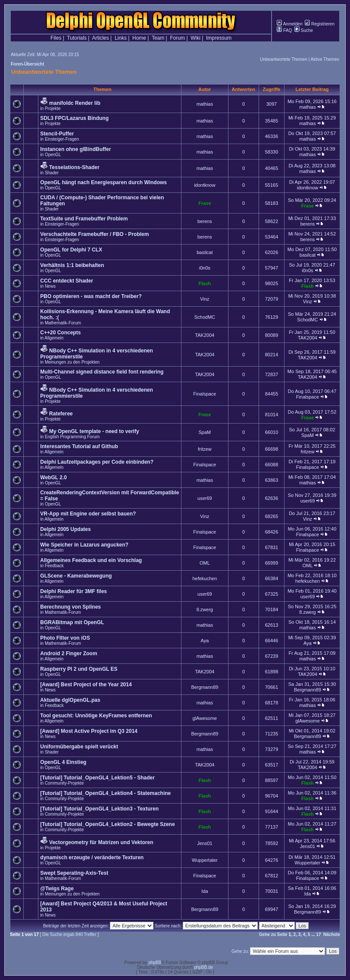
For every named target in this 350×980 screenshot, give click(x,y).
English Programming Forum (72, 437)
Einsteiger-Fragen (62, 139)
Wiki (195, 38)
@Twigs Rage (57, 889)
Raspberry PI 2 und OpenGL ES (79, 669)
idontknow (205, 185)
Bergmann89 (205, 687)
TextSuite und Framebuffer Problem (84, 219)
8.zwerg (205, 609)
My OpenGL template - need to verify (94, 431)
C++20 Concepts (60, 333)
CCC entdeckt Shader (67, 281)
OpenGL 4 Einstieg (63, 762)
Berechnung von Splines (70, 607)
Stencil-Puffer (57, 134)
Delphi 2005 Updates (65, 529)
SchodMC (205, 317)
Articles (100, 38)
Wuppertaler (205, 860)
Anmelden (289, 24)
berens (205, 221)
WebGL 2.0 (53, 477)
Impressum (219, 38)
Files (56, 38)
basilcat (205, 252)
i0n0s (205, 268)
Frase (205, 203)
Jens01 (205, 843)
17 (318, 934)
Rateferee (61, 414)
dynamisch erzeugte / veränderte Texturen (92, 857)
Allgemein (54, 338)
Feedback (54, 566)
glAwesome (205, 718)
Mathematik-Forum (63, 323)
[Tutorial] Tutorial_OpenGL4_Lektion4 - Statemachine (105, 793)
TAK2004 (205, 335)
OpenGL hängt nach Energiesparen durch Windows (103, 182)
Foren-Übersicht (27, 64)
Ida (205, 891)
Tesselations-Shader (74, 167)
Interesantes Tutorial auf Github (79, 446)
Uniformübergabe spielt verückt (79, 747)
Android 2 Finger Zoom (69, 653)
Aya (205, 641)
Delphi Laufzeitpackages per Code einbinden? (97, 462)
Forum (177, 38)
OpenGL (53, 155)
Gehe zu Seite (273, 934)
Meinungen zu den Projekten (72, 362)
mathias (205, 104)
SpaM (205, 432)
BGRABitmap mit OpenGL (72, 622)
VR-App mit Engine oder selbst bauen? (88, 514)
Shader (52, 173)
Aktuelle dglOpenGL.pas (70, 700)
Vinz (205, 299)
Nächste (332, 934)
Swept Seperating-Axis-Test (74, 873)
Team (158, 38)
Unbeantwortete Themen (284, 59)
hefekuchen (205, 578)
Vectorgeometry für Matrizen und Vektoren (101, 842)
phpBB (155, 963)
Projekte (53, 108)
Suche (304, 30)
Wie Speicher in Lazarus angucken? (84, 545)
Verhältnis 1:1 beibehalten (72, 265)
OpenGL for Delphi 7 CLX (71, 250)
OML (205, 563)
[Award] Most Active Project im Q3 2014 (89, 731)
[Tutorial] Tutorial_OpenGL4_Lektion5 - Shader (97, 778)
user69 (205, 498)
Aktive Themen (325, 59)
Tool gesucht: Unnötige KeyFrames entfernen (96, 716)
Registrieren (320, 24)
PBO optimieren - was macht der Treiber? (91, 296)
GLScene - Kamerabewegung (76, 576)
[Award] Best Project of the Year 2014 (86, 685)
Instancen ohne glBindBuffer (75, 149)
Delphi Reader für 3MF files (73, 591)
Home (139, 38)
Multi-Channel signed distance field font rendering (102, 372)
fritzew (205, 449)
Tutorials (77, 38)
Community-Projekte (64, 783)
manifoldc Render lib (75, 103)
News (50, 286)
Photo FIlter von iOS (65, 638)
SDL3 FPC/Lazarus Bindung (74, 118)
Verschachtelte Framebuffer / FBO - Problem (94, 234)
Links (121, 38)
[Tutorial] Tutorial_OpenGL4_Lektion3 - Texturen (99, 809)
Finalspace (205, 394)
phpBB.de (203, 967)
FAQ (284, 30)
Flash (205, 283)
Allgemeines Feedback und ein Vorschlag (91, 560)
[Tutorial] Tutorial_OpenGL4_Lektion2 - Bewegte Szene (107, 824)
